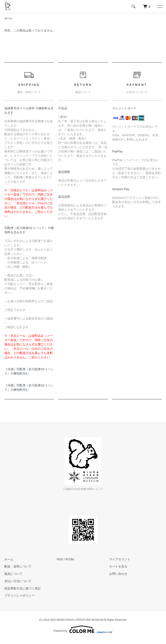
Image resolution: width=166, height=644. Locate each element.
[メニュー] (160, 6)
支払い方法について (18, 581)
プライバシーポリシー (19, 595)
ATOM (69, 559)
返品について (13, 574)
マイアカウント (120, 559)
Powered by (83, 629)
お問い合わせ (118, 574)
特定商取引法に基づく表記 (22, 588)
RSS (60, 559)
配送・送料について (18, 566)
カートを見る (118, 566)
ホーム (8, 18)
